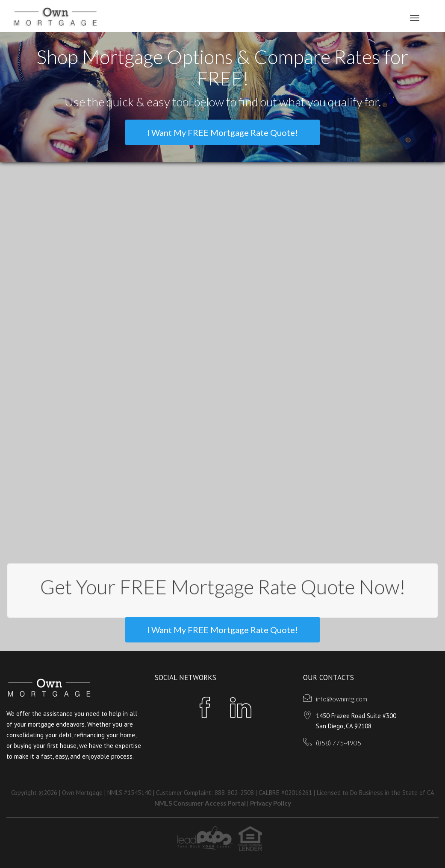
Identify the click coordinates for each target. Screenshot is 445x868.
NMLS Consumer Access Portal (201, 803)
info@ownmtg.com (342, 699)
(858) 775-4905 (339, 743)
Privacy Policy (271, 803)
